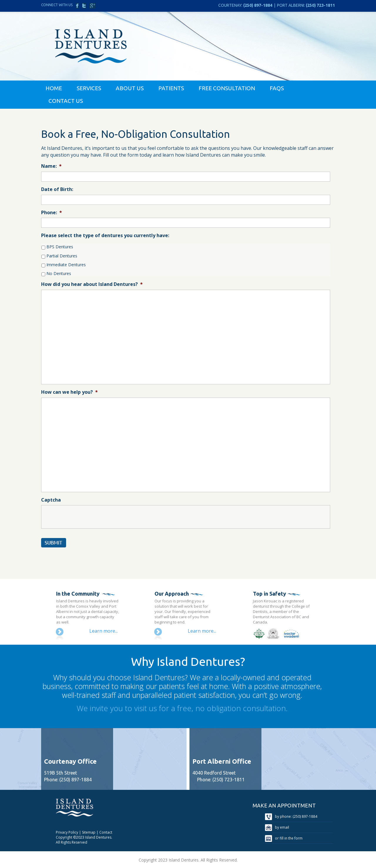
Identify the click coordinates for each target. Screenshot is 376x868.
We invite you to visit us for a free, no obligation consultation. (182, 708)
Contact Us (66, 101)
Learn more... (104, 631)
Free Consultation (227, 88)
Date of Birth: (57, 189)
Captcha (51, 500)
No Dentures (59, 273)
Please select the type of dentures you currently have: (105, 236)
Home (54, 88)
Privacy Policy (67, 832)
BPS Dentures (60, 247)
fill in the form (291, 838)
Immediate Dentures (66, 265)
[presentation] (86, 517)
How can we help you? (69, 392)
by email (277, 827)
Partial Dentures (62, 256)
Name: (51, 166)
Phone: (52, 213)
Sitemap (89, 832)
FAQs (277, 88)
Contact (106, 832)
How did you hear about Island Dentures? (92, 284)
